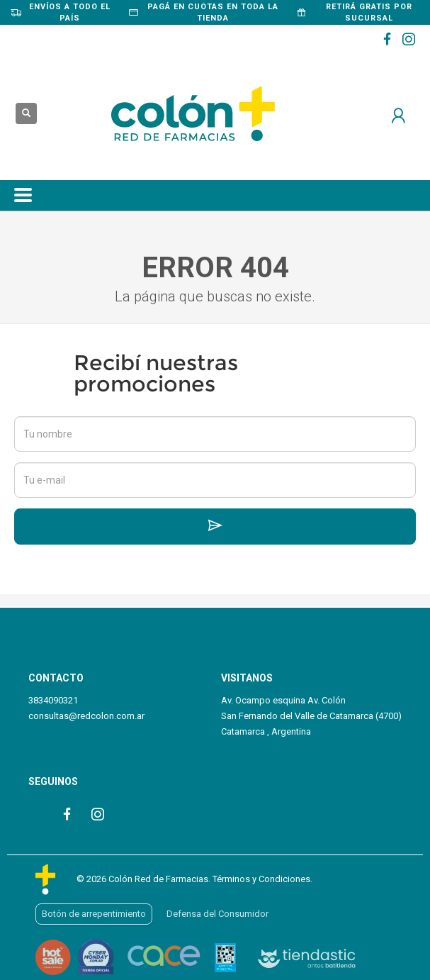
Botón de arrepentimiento (94, 914)
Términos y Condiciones (261, 879)
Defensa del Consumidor (217, 914)
